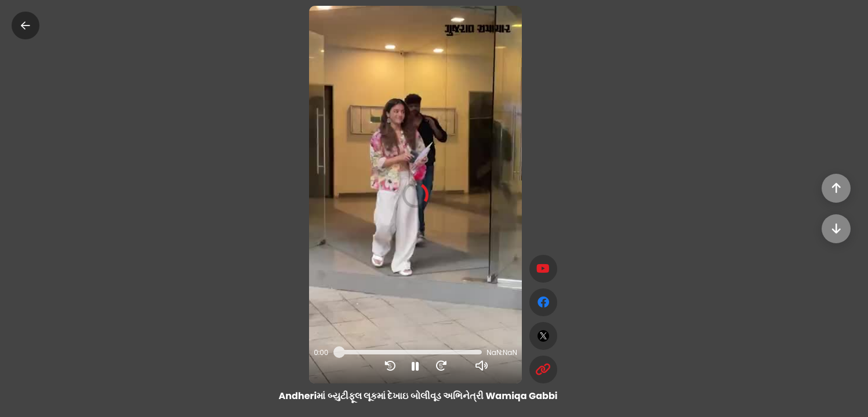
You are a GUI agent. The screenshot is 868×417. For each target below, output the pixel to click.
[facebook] (543, 302)
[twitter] (543, 336)
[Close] (26, 25)
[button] (415, 195)
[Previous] (836, 188)
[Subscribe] (543, 269)
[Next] (836, 229)
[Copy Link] (543, 370)
